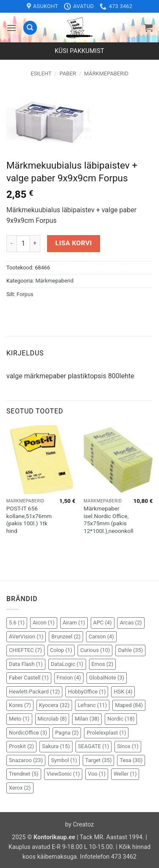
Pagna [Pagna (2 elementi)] (67, 733)
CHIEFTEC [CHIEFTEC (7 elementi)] (25, 650)
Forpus (25, 294)
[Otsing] (30, 28)
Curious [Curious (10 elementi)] (95, 650)
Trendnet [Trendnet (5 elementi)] (24, 774)
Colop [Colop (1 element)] (61, 650)
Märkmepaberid (106, 73)
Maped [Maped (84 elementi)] (129, 705)
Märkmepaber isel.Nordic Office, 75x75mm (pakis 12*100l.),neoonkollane (113, 520)
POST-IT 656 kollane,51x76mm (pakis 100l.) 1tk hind (29, 520)
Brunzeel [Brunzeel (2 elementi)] (66, 636)
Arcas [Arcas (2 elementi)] (131, 623)
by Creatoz (80, 825)
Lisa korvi (74, 243)
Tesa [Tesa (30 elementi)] (131, 760)
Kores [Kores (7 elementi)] (20, 705)
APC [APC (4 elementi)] (103, 623)
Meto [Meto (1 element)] (19, 719)
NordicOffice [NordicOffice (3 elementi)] (28, 733)
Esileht (41, 73)
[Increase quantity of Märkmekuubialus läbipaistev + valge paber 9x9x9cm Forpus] (35, 244)
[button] (11, 28)
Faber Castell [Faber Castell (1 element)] (29, 678)
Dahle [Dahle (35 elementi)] (130, 650)
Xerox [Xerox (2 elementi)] (20, 788)
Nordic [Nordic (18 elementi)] (121, 719)
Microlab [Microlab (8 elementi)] (52, 719)
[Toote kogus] (23, 244)
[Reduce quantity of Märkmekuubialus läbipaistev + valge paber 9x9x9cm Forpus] (11, 244)
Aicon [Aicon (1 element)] (44, 623)
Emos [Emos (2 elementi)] (103, 664)
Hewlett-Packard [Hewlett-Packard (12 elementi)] (34, 692)
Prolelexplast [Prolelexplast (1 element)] (106, 733)
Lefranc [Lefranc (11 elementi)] (92, 705)
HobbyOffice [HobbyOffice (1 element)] (87, 692)
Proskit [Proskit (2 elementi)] (21, 746)
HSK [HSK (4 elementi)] (123, 692)
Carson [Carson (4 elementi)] (101, 636)
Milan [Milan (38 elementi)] (87, 719)
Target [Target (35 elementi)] (99, 760)
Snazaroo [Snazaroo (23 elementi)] (26, 760)
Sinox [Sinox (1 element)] (128, 746)
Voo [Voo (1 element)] (97, 774)
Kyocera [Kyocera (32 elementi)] (54, 705)
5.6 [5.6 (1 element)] (17, 623)
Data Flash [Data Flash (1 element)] (26, 664)
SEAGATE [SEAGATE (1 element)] (94, 746)
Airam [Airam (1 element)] (74, 623)
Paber (68, 73)
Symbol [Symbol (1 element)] (64, 760)
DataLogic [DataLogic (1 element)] (67, 664)
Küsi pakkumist (79, 51)
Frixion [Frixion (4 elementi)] (69, 678)
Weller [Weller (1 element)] (125, 774)
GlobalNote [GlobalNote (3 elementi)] (107, 678)
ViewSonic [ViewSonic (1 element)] (63, 774)
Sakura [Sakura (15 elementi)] (56, 746)
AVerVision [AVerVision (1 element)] (26, 636)
